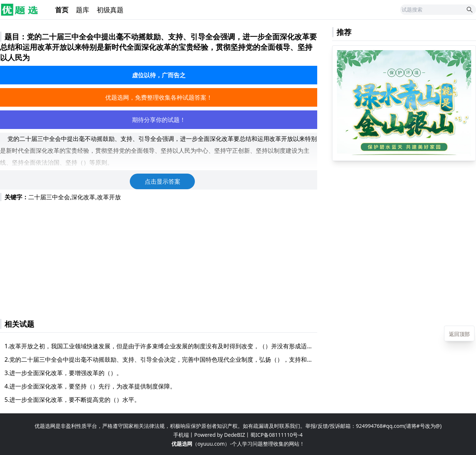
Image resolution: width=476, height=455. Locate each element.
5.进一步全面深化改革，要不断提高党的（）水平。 (72, 400)
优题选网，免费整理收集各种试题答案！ (159, 97)
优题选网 (182, 444)
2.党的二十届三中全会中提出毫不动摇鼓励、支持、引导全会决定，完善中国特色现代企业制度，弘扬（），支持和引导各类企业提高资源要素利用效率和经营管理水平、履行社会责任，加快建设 (159, 359)
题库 (83, 10)
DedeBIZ (235, 435)
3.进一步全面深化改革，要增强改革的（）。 (63, 373)
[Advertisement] (159, 256)
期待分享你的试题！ (159, 120)
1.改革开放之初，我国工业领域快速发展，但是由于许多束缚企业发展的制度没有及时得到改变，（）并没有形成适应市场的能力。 (159, 346)
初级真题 (110, 10)
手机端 (181, 435)
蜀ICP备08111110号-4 (276, 435)
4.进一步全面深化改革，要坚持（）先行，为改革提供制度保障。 (90, 386)
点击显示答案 (163, 181)
